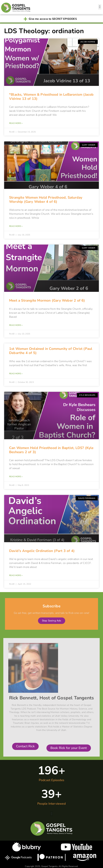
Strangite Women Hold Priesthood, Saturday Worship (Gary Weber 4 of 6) (46, 200)
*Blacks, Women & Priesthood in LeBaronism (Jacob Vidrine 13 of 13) (51, 97)
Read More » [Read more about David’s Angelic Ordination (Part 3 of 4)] (16, 575)
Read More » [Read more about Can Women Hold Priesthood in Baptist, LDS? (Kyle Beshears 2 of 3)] (16, 477)
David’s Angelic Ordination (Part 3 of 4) (42, 551)
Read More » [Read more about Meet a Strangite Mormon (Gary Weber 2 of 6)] (16, 325)
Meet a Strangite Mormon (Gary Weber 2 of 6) (47, 300)
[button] (100, 7)
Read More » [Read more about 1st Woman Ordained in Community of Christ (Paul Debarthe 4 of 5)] (16, 374)
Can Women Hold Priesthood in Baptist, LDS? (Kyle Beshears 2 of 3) (51, 450)
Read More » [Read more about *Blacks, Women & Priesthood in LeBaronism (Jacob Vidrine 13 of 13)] (16, 123)
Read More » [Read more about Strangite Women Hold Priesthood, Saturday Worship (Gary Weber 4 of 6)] (16, 226)
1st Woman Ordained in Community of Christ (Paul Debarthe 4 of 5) (51, 351)
